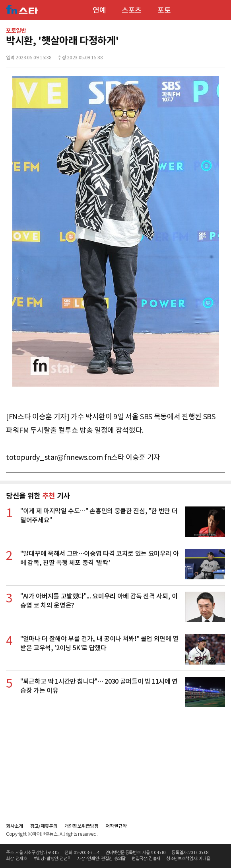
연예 (99, 10)
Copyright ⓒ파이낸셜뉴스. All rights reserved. (52, 834)
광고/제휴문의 (44, 826)
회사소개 (15, 826)
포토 (164, 10)
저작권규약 (116, 826)
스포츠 (132, 10)
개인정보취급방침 (81, 826)
